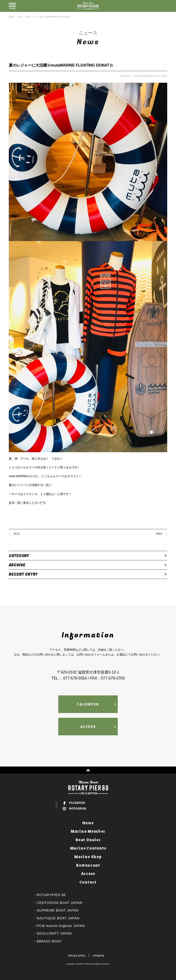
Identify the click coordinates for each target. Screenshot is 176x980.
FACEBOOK (77, 803)
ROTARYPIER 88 (51, 895)
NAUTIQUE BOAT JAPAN (58, 918)
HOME (11, 17)
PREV (159, 534)
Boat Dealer (88, 840)
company (99, 956)
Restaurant (88, 865)
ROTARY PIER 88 (84, 964)
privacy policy (77, 956)
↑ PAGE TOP (88, 770)
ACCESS (88, 727)
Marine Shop (88, 857)
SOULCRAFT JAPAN (54, 933)
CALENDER (88, 704)
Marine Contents (88, 848)
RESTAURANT (147, 76)
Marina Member (88, 831)
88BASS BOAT (49, 941)
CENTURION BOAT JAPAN (59, 903)
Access (88, 874)
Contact (88, 882)
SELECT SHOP (161, 76)
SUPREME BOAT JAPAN (58, 910)
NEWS (136, 76)
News (20, 17)
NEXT (17, 534)
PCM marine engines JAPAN (61, 926)
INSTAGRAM (78, 809)
